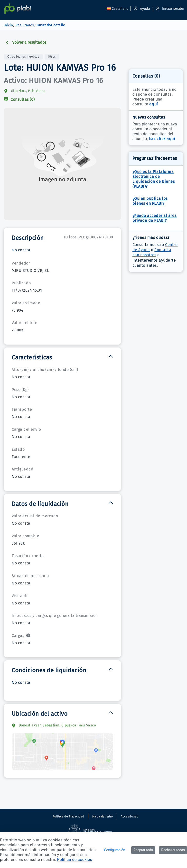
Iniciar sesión (169, 9)
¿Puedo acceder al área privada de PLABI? (155, 218)
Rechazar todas (173, 850)
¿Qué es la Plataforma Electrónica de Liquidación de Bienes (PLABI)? (154, 179)
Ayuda (142, 9)
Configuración (115, 850)
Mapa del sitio (103, 817)
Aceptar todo (143, 850)
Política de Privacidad (68, 817)
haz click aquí (162, 139)
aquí (154, 104)
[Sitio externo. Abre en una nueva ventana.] (93, 831)
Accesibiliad (130, 817)
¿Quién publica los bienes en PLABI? (150, 201)
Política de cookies (75, 860)
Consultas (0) (19, 99)
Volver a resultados (26, 42)
